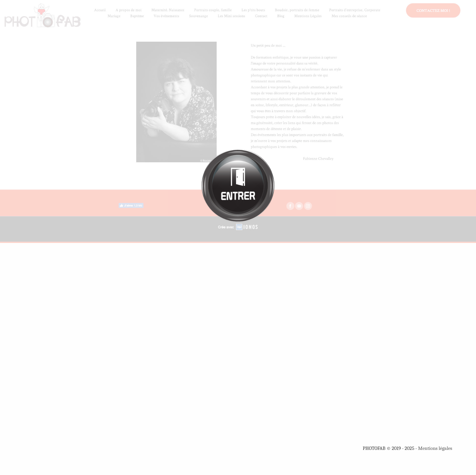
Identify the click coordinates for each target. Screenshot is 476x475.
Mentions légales (435, 448)
